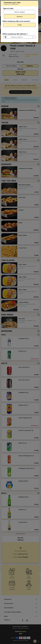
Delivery (20, 16)
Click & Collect (20, 12)
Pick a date (20, 29)
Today (20, 25)
